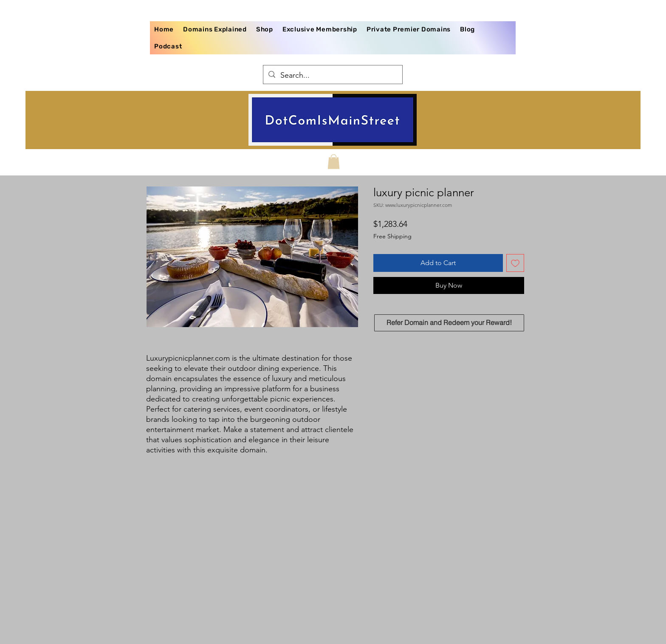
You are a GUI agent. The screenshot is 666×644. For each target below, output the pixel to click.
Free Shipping (392, 236)
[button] (334, 162)
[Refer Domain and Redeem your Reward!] (449, 323)
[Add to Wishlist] (515, 263)
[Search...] (332, 76)
